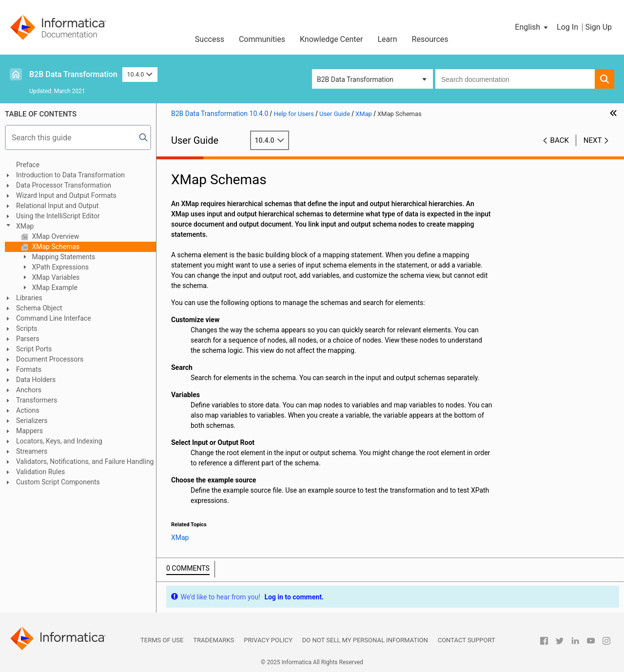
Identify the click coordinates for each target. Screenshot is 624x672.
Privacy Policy (268, 640)
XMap (25, 226)
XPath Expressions (59, 267)
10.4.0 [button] (140, 74)
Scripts (27, 328)
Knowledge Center (331, 39)
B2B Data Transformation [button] (355, 79)
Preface (28, 165)
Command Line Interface (54, 318)
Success (210, 39)
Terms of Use (162, 640)
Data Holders (36, 380)
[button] (532, 27)
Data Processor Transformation (64, 185)
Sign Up (598, 27)
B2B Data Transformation (73, 74)
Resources (430, 39)
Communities (262, 39)
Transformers (37, 400)
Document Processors (50, 359)
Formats (29, 369)
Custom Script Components (58, 482)
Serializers (32, 421)
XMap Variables (55, 277)
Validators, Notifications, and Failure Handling (85, 461)
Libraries (29, 298)
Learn (388, 39)
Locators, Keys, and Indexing (59, 441)
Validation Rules (40, 472)
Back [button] (560, 140)
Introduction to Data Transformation (70, 175)
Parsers (28, 339)
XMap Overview (55, 236)
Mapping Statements (63, 257)
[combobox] (515, 79)
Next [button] (593, 140)
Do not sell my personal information (365, 640)
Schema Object (39, 308)
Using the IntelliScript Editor (58, 216)
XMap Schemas (55, 247)
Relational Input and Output (57, 206)
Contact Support (467, 640)
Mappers (29, 431)
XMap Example (54, 288)
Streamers (32, 451)
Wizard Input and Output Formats (66, 195)
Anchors (29, 390)
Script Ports (34, 349)
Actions (28, 410)
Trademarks (214, 640)
